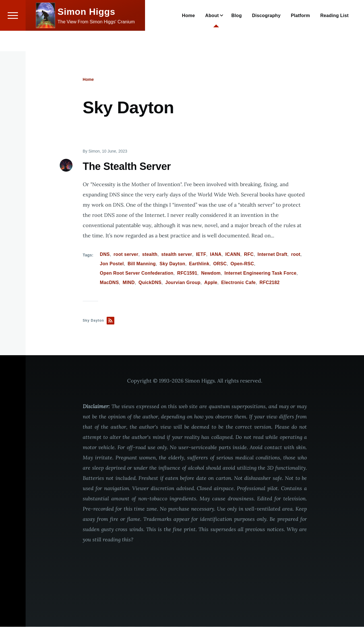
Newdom (211, 273)
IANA (216, 255)
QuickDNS (150, 283)
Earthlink (199, 264)
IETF (201, 255)
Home (88, 80)
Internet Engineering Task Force (260, 273)
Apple (211, 283)
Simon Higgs (87, 32)
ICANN (233, 255)
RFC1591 (187, 273)
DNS (105, 255)
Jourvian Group (183, 283)
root (296, 255)
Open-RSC (242, 264)
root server (126, 255)
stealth (150, 255)
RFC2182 (270, 283)
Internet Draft (272, 255)
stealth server (177, 255)
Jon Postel (112, 264)
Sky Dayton (172, 264)
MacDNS (109, 283)
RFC (249, 255)
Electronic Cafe (238, 283)
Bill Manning (142, 264)
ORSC (220, 264)
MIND (129, 283)
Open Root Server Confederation (137, 273)
